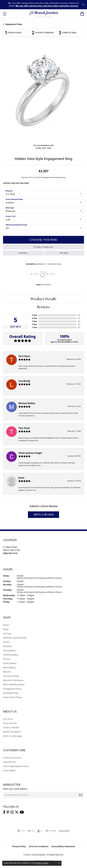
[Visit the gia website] (21, 831)
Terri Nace (24, 356)
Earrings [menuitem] (7, 633)
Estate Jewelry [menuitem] (10, 663)
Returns (64, 253)
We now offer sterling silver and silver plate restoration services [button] (47, 6)
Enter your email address (15, 789)
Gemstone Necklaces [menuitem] (13, 680)
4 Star (34, 318)
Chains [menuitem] (6, 642)
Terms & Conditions (39, 846)
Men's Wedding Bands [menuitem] (14, 684)
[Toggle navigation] (5, 14)
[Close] (83, 5)
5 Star (34, 315)
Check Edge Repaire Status (16, 766)
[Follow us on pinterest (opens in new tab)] (8, 812)
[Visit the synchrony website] (51, 831)
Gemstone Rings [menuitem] (11, 676)
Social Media (9, 770)
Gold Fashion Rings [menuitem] (12, 697)
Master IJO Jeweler (12, 732)
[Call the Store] (10, 553)
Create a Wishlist (11, 727)
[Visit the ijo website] (31, 831)
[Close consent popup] (59, 863)
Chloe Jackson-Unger (30, 453)
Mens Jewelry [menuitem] (9, 667)
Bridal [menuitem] (6, 625)
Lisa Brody (24, 381)
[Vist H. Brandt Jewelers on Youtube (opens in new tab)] (22, 812)
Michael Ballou (27, 403)
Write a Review (44, 515)
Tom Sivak (24, 428)
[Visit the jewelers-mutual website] (64, 831)
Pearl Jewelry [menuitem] (9, 650)
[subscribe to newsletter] (81, 795)
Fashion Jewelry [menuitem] (11, 655)
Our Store (8, 719)
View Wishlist (9, 762)
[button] (82, 14)
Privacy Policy (19, 846)
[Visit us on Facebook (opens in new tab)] (4, 812)
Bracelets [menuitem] (8, 646)
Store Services (10, 723)
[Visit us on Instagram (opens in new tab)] (12, 812)
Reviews (43, 307)
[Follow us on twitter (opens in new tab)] (17, 812)
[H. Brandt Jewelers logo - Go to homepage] (43, 14)
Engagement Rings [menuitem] (12, 689)
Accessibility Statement (63, 846)
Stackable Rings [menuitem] (11, 693)
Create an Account (12, 758)
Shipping (23, 253)
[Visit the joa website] (40, 831)
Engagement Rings (14, 24)
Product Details (43, 299)
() (79, 315)
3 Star (34, 321)
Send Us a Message (12, 736)
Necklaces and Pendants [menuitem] (15, 638)
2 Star (34, 324)
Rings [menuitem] (6, 629)
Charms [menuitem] (7, 659)
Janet (21, 478)
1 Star (34, 327)
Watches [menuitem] (7, 672)
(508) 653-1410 (43, 148)
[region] (43, 93)
